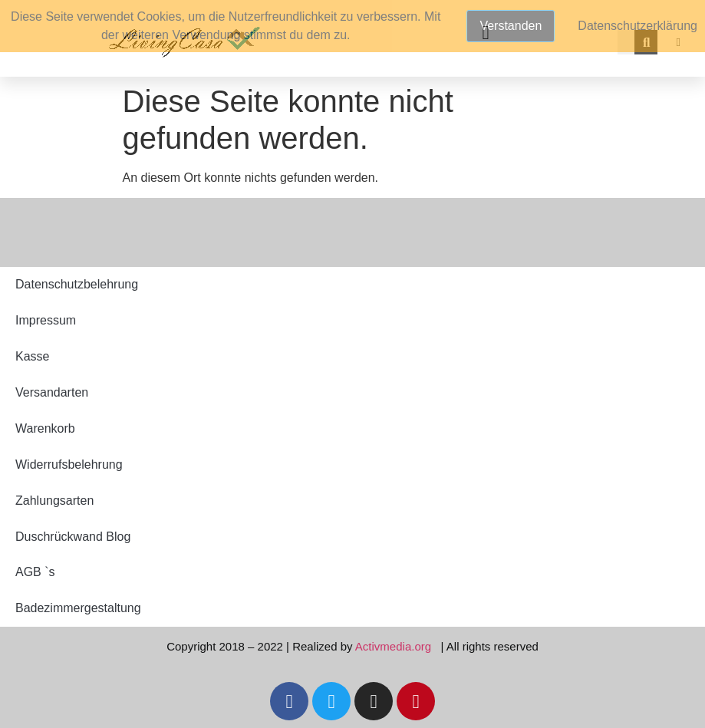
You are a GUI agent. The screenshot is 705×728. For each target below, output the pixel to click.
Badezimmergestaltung (78, 608)
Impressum (46, 320)
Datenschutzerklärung (637, 26)
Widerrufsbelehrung (69, 464)
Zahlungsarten (54, 501)
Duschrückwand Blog (73, 537)
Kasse (32, 356)
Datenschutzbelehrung (77, 284)
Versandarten (52, 392)
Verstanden (511, 26)
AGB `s (35, 572)
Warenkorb (45, 428)
